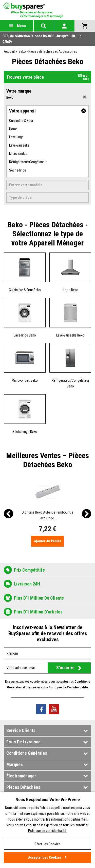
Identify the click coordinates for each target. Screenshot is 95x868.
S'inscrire (65, 668)
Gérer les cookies (48, 844)
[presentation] (8, 514)
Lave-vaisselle (19, 145)
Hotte (13, 129)
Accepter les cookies (45, 857)
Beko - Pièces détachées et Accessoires (48, 51)
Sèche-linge (18, 170)
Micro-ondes (18, 154)
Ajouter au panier (48, 541)
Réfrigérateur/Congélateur (28, 162)
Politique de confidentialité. (48, 831)
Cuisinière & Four (21, 121)
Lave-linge (16, 137)
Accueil (9, 51)
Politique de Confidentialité (68, 687)
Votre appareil (22, 111)
